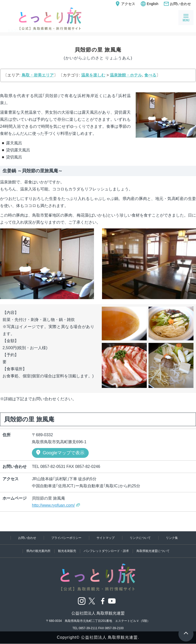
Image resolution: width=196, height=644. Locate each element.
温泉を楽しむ (93, 75)
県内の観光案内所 (30, 551)
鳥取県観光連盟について (160, 551)
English (149, 4)
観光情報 (37, 30)
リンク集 (98, 536)
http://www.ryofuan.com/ (53, 505)
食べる (150, 75)
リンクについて (165, 529)
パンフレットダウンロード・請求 (107, 551)
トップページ (17, 30)
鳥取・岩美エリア (38, 75)
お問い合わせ (177, 4)
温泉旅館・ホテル (126, 75)
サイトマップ (124, 529)
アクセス (125, 4)
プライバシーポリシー (76, 529)
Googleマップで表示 (60, 453)
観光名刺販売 (63, 551)
